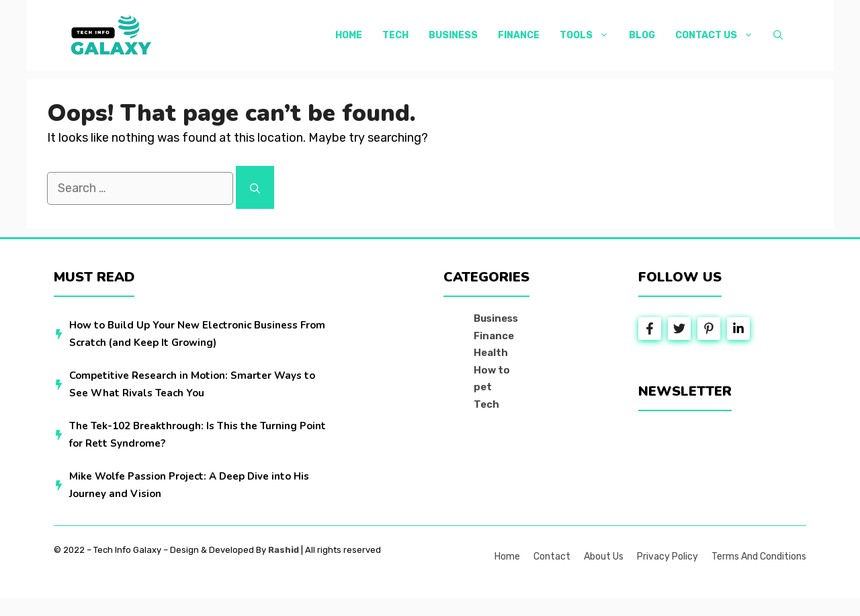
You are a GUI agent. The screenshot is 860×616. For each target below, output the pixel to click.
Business (453, 35)
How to (492, 370)
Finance (519, 35)
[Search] (255, 187)
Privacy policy (668, 557)
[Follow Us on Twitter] (679, 328)
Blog (642, 35)
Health (491, 353)
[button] (778, 36)
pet (483, 387)
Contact (552, 557)
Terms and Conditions (759, 557)
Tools (589, 36)
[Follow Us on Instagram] (709, 328)
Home (349, 35)
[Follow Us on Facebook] (650, 328)
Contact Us (719, 36)
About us (604, 557)
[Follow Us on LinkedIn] (738, 328)
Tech (395, 35)
